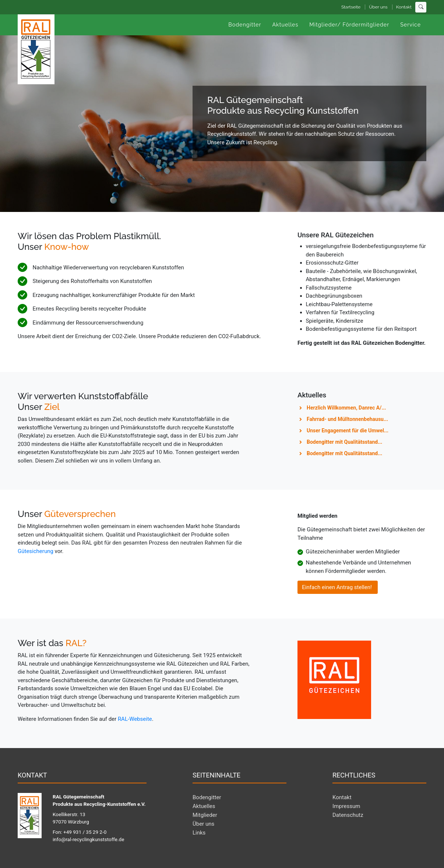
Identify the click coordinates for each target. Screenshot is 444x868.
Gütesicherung (36, 551)
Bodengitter (207, 797)
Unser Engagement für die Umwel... (348, 431)
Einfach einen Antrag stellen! (337, 587)
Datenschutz (348, 815)
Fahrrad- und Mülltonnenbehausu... (347, 419)
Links (199, 833)
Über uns (378, 7)
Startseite (351, 7)
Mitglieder (205, 815)
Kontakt (404, 7)
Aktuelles (204, 806)
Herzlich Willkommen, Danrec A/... (346, 408)
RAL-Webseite (135, 719)
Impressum (346, 806)
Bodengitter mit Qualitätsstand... (344, 442)
